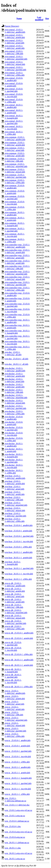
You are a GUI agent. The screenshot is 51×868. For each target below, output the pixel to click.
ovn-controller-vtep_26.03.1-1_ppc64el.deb (17, 337)
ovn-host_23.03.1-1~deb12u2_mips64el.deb (16, 504)
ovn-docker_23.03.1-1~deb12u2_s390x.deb (15, 412)
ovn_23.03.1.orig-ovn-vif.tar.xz (18, 810)
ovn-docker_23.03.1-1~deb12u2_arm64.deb (15, 375)
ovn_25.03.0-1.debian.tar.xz (17, 821)
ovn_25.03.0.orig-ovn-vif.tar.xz (18, 832)
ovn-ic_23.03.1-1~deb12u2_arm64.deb (15, 697)
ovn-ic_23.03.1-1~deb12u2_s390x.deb (15, 735)
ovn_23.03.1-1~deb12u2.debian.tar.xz (16, 800)
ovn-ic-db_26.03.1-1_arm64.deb (19, 665)
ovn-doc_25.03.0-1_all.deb (17, 359)
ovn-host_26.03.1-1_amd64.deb (19, 552)
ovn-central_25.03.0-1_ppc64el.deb (14, 90)
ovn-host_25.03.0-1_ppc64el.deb (19, 536)
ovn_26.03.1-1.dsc (13, 848)
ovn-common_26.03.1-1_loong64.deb (15, 224)
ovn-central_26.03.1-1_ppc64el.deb (14, 122)
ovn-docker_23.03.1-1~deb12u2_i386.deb (14, 391)
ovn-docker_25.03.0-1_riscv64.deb (14, 434)
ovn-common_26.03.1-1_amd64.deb (15, 214)
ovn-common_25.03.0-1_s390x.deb (15, 208)
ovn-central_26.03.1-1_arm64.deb (14, 111)
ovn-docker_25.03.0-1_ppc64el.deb (14, 429)
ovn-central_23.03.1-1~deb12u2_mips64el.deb (16, 58)
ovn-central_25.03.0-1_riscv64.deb (14, 95)
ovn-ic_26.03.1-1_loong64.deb (18, 778)
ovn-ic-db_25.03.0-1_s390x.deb (19, 654)
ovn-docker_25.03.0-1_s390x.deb (14, 439)
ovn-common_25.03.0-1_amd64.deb (15, 187)
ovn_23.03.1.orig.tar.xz (15, 816)
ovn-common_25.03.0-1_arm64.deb (15, 192)
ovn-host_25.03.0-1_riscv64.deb (19, 542)
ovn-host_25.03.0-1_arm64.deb (18, 531)
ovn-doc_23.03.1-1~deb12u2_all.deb (13, 353)
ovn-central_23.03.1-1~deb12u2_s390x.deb (15, 74)
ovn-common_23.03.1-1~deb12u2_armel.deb (15, 149)
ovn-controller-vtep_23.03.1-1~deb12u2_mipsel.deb (17, 278)
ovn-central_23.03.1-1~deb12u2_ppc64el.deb (16, 68)
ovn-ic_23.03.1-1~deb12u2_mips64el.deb (16, 719)
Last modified (39, 18)
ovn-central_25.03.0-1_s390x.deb (14, 101)
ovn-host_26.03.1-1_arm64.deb (18, 558)
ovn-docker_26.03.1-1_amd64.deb (14, 445)
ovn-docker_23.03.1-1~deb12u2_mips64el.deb (16, 396)
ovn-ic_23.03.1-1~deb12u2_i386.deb (14, 714)
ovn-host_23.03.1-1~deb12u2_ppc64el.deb (16, 515)
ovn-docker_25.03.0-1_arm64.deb (14, 423)
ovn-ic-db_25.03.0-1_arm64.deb (19, 638)
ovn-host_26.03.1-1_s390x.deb (18, 579)
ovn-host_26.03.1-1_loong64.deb (13, 563)
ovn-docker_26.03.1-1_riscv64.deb (14, 466)
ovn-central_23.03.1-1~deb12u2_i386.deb (14, 52)
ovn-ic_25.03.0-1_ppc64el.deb (18, 751)
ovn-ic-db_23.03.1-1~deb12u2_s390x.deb (15, 628)
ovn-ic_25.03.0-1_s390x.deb (17, 762)
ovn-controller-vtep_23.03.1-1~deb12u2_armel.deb (17, 257)
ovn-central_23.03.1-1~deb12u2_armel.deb (14, 42)
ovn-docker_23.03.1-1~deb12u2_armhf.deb (15, 386)
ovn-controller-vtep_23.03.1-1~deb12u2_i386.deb (17, 267)
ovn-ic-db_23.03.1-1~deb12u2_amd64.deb (15, 585)
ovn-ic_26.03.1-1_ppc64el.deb (18, 783)
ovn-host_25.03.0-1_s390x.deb (18, 547)
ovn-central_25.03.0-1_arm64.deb (14, 85)
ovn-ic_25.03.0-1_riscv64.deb (18, 757)
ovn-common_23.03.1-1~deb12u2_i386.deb (15, 160)
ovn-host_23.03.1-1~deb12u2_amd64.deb (15, 477)
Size (47, 18)
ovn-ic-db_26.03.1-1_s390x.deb (19, 687)
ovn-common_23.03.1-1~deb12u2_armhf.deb (15, 154)
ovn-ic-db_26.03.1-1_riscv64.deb (13, 681)
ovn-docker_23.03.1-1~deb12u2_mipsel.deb (15, 402)
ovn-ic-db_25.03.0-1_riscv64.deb (13, 649)
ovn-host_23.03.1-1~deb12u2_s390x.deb (15, 520)
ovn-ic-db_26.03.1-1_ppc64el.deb (13, 676)
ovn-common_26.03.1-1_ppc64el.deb (15, 230)
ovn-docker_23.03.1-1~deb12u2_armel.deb (14, 380)
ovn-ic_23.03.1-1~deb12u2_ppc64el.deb (16, 730)
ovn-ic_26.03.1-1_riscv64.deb (18, 789)
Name (19, 18)
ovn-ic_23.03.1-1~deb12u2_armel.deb (14, 703)
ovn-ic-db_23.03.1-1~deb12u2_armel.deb (14, 595)
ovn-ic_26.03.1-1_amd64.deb (18, 767)
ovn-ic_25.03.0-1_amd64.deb (18, 740)
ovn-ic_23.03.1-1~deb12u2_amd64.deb (15, 692)
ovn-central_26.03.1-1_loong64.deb (14, 117)
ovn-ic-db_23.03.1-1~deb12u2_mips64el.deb (16, 611)
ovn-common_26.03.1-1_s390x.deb (15, 240)
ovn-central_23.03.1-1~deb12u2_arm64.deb (15, 36)
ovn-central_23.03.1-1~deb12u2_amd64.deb (15, 31)
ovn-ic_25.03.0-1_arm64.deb (17, 746)
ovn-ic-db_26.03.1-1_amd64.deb (19, 660)
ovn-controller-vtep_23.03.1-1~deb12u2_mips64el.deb (17, 273)
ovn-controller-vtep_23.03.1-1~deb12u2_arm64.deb (17, 251)
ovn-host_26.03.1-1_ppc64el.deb (19, 568)
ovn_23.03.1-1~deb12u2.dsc (17, 805)
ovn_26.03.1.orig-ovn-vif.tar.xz (18, 853)
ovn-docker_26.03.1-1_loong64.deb (14, 456)
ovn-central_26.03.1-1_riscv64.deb (14, 128)
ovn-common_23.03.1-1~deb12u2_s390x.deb (15, 181)
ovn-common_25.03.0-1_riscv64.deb (15, 203)
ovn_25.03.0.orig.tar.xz (15, 837)
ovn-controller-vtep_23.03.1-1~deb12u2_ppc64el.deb (17, 283)
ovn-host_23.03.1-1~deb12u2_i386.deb (14, 499)
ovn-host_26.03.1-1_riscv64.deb (19, 574)
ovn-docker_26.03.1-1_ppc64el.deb (14, 461)
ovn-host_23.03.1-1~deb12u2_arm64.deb (15, 482)
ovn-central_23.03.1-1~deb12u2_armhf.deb (15, 47)
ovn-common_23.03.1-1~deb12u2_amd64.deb (15, 138)
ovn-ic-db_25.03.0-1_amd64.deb (19, 633)
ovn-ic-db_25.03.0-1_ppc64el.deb (13, 644)
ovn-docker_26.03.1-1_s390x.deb (14, 472)
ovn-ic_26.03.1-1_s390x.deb (17, 794)
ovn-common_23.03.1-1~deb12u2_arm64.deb (15, 144)
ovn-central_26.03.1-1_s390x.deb (14, 133)
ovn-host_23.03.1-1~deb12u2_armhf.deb (15, 493)
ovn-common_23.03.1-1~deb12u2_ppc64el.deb (16, 176)
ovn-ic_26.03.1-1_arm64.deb (17, 773)
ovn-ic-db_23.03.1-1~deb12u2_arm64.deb (15, 590)
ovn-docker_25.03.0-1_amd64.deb (14, 418)
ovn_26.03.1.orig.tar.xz (15, 859)
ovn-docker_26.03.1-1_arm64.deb (14, 450)
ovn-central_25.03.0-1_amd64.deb (14, 79)
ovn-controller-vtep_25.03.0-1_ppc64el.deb (17, 305)
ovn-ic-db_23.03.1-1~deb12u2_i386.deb (14, 606)
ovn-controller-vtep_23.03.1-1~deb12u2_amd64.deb (17, 246)
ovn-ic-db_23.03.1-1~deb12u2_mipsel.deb (15, 617)
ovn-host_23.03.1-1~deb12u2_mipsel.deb (15, 509)
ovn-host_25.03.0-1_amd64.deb (19, 525)
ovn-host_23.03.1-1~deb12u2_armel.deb (14, 488)
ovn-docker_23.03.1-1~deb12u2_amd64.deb (15, 369)
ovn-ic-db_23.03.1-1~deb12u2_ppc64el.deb (16, 622)
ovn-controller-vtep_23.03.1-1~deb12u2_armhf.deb (17, 262)
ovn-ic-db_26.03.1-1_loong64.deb (13, 671)
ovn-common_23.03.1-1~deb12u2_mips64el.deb (16, 165)
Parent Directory (12, 26)
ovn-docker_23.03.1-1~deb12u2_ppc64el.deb (16, 407)
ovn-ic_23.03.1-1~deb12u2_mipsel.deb (15, 724)
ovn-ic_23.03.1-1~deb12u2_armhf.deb (15, 708)
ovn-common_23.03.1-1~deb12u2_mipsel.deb (15, 171)
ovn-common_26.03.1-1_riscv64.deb (15, 235)
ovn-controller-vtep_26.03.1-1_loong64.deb (17, 332)
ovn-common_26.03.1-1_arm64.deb (15, 219)
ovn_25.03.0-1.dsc (13, 826)
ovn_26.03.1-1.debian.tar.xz (17, 843)
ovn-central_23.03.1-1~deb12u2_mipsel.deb (15, 63)
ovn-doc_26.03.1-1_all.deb (17, 364)
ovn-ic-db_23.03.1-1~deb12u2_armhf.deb (15, 601)
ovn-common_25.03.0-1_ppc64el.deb (15, 197)
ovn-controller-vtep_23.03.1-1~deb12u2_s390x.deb (17, 289)
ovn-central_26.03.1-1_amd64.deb (14, 106)
